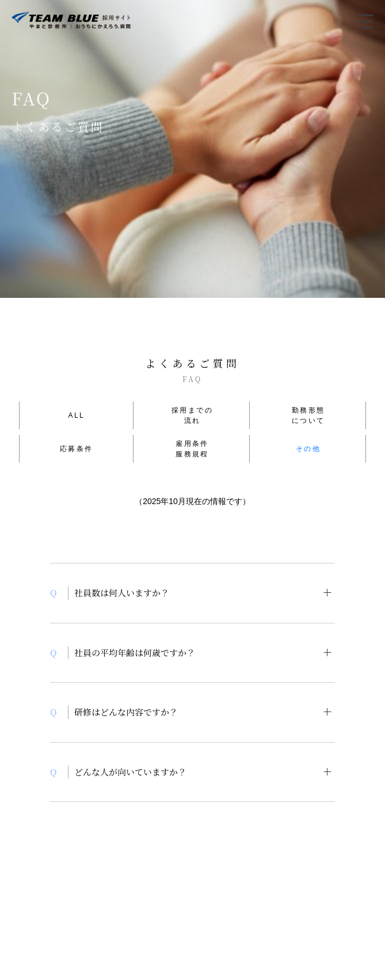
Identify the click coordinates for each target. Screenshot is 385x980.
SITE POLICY (261, 893)
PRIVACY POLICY (193, 893)
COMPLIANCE (125, 893)
